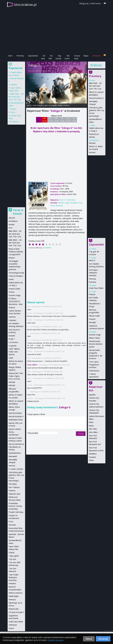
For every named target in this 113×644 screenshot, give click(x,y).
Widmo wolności (16, 593)
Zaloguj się (84, 3)
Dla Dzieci (67, 57)
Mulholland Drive (16, 420)
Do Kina (43, 57)
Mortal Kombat (15, 413)
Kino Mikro (93, 432)
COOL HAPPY (32, 365)
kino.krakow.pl (25, 5)
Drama (13, 109)
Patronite (96, 56)
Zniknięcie (13, 625)
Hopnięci (12, 320)
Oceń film (48, 248)
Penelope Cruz (76, 203)
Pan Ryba (13, 484)
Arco (11, 228)
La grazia (12, 346)
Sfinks (91, 460)
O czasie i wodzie (16, 469)
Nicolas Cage (63, 203)
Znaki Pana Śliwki (96, 288)
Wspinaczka (14, 609)
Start (10, 56)
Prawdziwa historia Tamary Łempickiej (15, 506)
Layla (11, 358)
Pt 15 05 (74, 120)
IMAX (91, 422)
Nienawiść (13, 456)
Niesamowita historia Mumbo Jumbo (96, 344)
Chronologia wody (16, 273)
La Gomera (13, 342)
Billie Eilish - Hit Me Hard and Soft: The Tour (95, 86)
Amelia (11, 224)
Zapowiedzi (33, 56)
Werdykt (92, 322)
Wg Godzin (58, 57)
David (11, 279)
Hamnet (12, 317)
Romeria (92, 282)
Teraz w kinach (18, 212)
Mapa (86, 56)
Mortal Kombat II (96, 98)
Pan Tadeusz (14, 487)
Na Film (51, 57)
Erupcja (92, 294)
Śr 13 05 (62, 120)
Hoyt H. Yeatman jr (42, 71)
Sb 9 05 (39, 120)
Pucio (13, 112)
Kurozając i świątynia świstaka (94, 273)
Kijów (91, 426)
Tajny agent (14, 556)
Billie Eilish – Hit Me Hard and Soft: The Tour (16, 97)
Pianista (12, 491)
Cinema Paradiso (16, 276)
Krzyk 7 (12, 339)
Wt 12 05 (56, 120)
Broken (12, 258)
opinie (67, 105)
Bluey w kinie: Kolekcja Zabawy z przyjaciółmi (16, 252)
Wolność (15, 122)
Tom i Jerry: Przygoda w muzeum (94, 365)
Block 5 (92, 260)
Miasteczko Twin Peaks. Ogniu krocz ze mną (16, 376)
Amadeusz (13, 221)
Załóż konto (96, 3)
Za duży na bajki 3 (16, 612)
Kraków (96, 65)
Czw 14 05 (68, 120)
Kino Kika (93, 429)
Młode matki (94, 316)
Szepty (12, 552)
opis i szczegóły (50, 105)
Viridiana (12, 583)
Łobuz (11, 628)
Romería (12, 525)
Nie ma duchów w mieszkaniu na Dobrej (16, 447)
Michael (92, 143)
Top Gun (12, 559)
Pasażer (92, 319)
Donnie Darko (14, 289)
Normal (92, 152)
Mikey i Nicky (94, 338)
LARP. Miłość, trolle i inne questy (14, 352)
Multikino (93, 454)
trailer (60, 105)
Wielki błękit (14, 596)
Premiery (20, 56)
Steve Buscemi (57, 205)
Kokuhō (12, 336)
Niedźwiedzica (15, 453)
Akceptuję (103, 639)
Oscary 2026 (77, 57)
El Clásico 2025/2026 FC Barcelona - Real (16, 301)
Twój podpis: (33, 433)
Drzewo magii (95, 335)
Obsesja (92, 279)
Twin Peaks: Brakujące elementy (14, 577)
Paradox (93, 457)
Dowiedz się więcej (56, 640)
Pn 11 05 (50, 120)
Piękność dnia (14, 494)
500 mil (12, 218)
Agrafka (92, 395)
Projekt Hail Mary (16, 512)
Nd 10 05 (44, 120)
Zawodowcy (94, 371)
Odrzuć (89, 639)
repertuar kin (38, 105)
